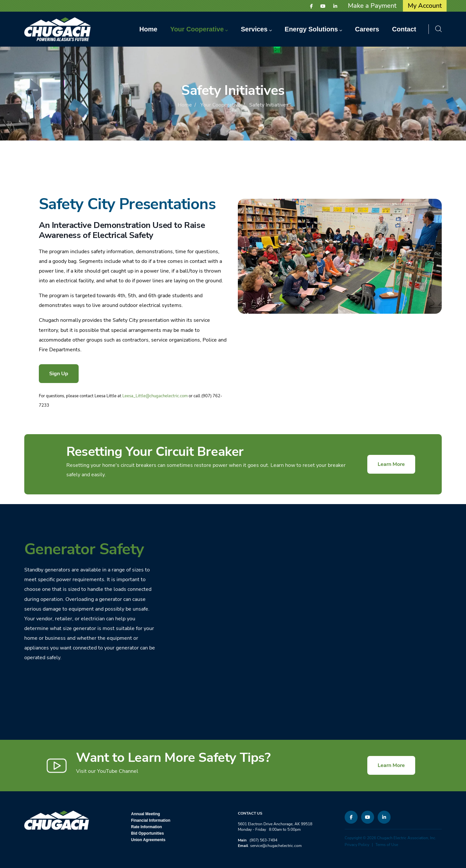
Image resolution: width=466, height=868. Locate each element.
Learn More (391, 464)
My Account (425, 6)
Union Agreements (148, 840)
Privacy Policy (357, 845)
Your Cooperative (221, 105)
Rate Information (146, 827)
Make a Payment (372, 6)
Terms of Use (387, 845)
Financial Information (151, 820)
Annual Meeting (145, 814)
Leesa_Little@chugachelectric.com (155, 396)
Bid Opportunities (147, 833)
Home (185, 105)
